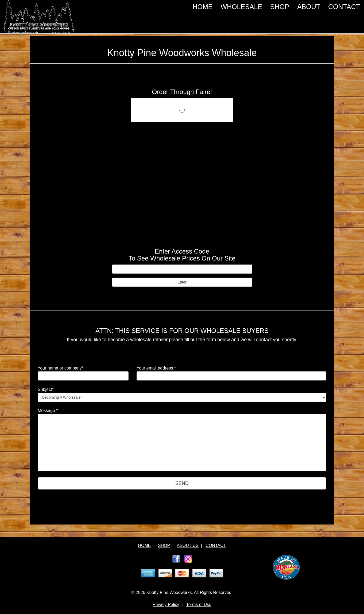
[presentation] (78, 506)
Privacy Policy (166, 605)
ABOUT (309, 7)
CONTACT (344, 7)
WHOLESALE (241, 7)
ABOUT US (188, 545)
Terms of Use (199, 605)
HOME (202, 7)
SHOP (280, 7)
